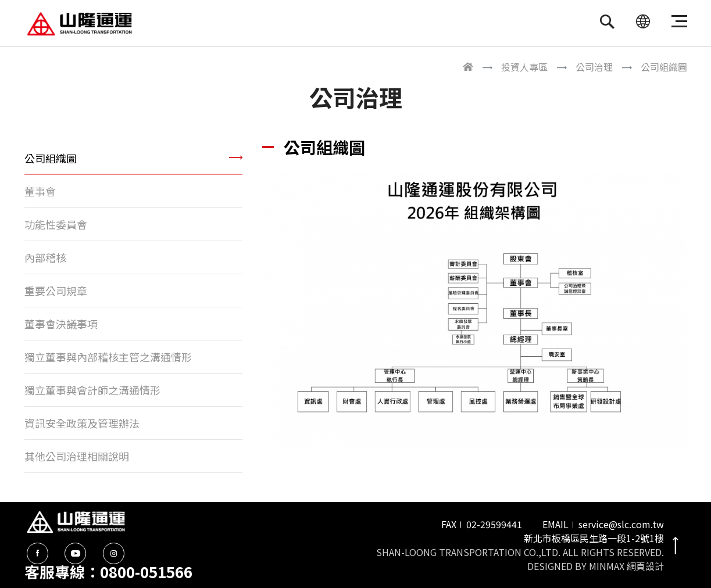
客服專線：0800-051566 (108, 571)
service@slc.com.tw (621, 524)
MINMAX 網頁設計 (626, 566)
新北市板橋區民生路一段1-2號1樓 (594, 538)
